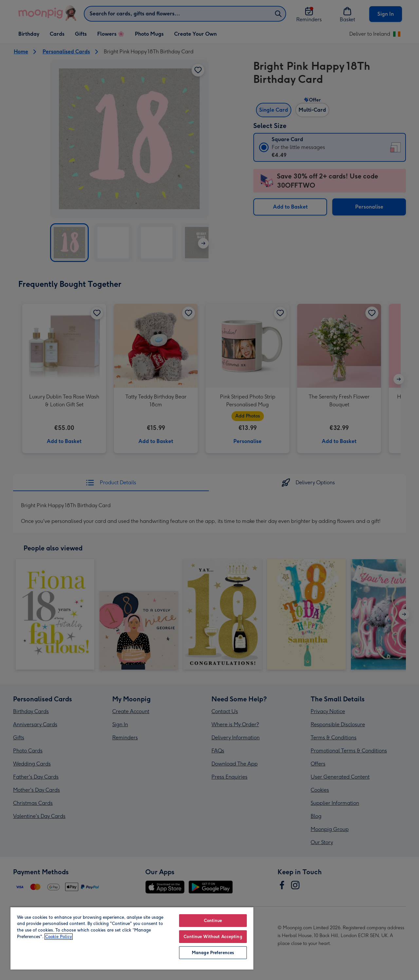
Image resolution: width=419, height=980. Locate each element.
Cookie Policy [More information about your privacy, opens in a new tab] (59, 937)
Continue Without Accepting (213, 937)
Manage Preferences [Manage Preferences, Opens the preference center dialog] (213, 953)
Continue (213, 921)
